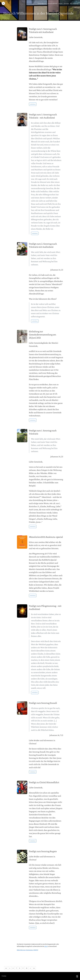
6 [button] (13, 968)
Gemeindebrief (53, 3)
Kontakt (66, 3)
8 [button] (20, 968)
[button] (6, 968)
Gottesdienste (42, 3)
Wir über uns (74, 3)
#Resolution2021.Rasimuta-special (46, 537)
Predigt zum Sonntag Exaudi (43, 703)
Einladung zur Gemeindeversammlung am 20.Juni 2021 (42, 334)
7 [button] (16, 968)
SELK (46, 946)
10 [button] (27, 968)
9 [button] (23, 968)
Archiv (61, 3)
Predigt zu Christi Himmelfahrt (44, 782)
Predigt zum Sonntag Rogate (43, 851)
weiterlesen (33, 104)
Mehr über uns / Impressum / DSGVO (27, 950)
